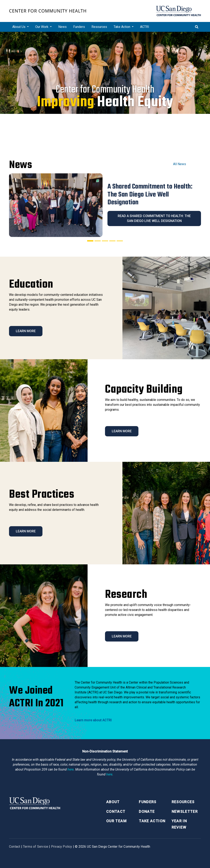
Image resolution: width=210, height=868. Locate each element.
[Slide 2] (98, 241)
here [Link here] (71, 769)
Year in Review (179, 824)
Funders (79, 27)
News (62, 27)
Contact (116, 811)
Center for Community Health (48, 11)
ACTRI (145, 27)
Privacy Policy (62, 847)
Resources (99, 27)
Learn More (26, 331)
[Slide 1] (90, 241)
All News (180, 164)
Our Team (116, 821)
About (113, 802)
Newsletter (185, 811)
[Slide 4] (112, 241)
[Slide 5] (120, 241)
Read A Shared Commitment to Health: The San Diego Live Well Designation (154, 218)
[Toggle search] (197, 27)
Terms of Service (36, 847)
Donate (147, 811)
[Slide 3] (105, 241)
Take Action (152, 821)
